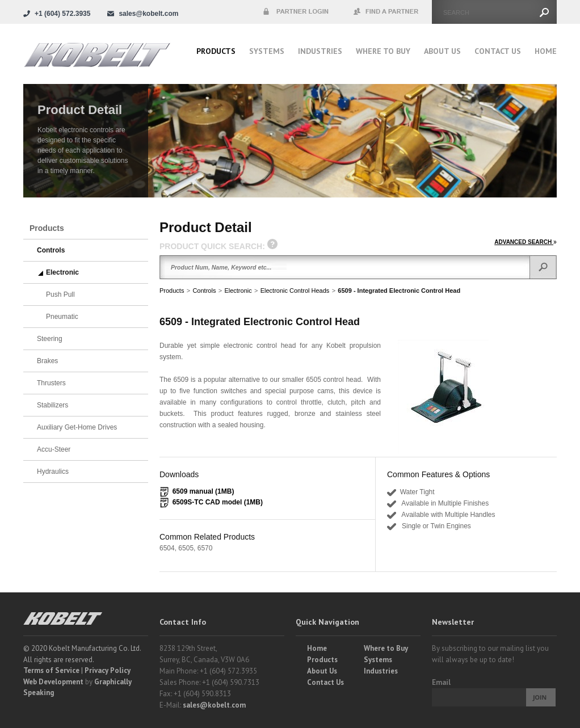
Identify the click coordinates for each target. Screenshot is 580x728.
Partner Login (296, 12)
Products (216, 51)
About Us (442, 51)
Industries (320, 51)
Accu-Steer (54, 449)
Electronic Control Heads (295, 291)
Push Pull (60, 294)
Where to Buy (386, 648)
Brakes (47, 361)
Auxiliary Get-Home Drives (77, 427)
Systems (267, 51)
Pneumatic (62, 317)
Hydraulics (53, 472)
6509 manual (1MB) (203, 491)
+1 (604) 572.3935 (62, 14)
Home (546, 51)
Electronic (238, 291)
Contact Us (498, 51)
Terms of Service (51, 670)
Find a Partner (386, 12)
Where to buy (383, 51)
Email (441, 682)
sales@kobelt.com (214, 705)
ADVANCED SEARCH (526, 242)
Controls (204, 291)
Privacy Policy (108, 670)
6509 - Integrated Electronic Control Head (399, 291)
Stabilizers (52, 405)
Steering (50, 339)
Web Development (53, 682)
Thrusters (51, 383)
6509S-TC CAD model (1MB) (218, 502)
